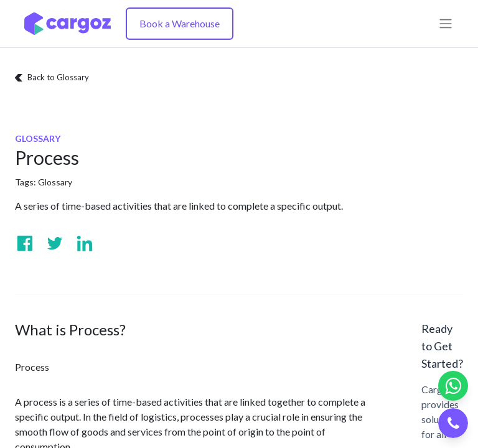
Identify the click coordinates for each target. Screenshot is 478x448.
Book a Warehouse (180, 23)
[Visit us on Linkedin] (85, 243)
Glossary (55, 182)
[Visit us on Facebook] (25, 243)
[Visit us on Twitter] (55, 243)
